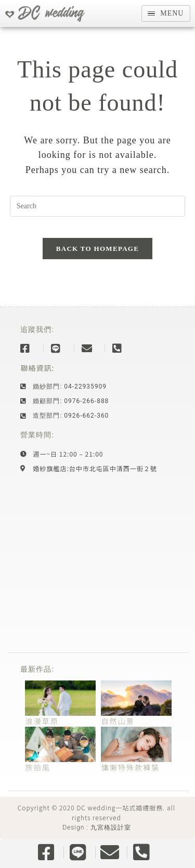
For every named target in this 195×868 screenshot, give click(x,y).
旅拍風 (38, 767)
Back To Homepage (97, 249)
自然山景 (118, 721)
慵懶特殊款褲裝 (130, 767)
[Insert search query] (98, 206)
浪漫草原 (42, 721)
